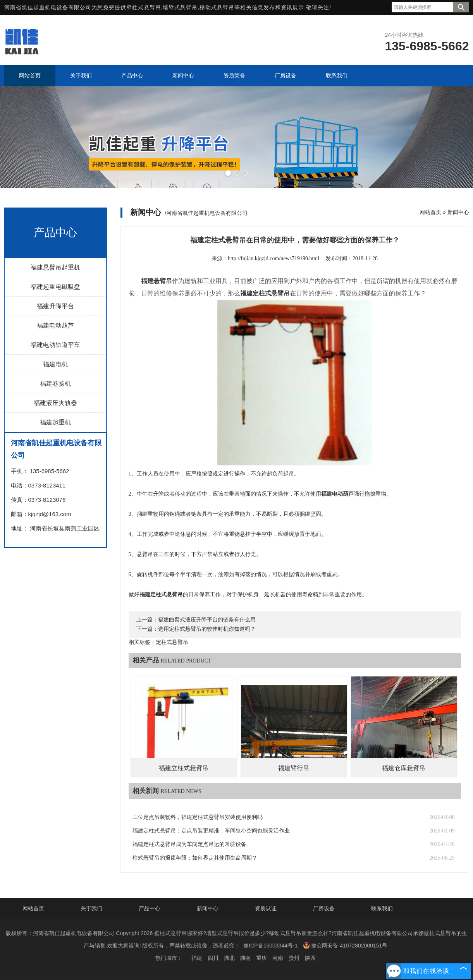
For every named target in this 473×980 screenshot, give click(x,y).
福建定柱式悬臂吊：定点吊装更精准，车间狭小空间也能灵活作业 (211, 831)
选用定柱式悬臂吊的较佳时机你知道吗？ (207, 629)
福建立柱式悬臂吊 (184, 768)
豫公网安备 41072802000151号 (345, 945)
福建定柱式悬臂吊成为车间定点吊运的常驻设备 (189, 844)
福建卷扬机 (55, 384)
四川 (213, 958)
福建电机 (55, 364)
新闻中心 (458, 212)
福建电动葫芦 (55, 325)
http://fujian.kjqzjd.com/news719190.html (273, 258)
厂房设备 (324, 908)
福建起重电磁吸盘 (55, 287)
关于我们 (91, 908)
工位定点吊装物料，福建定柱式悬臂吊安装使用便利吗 (198, 817)
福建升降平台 (55, 306)
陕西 (310, 958)
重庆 (261, 958)
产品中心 (150, 908)
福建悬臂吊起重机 (55, 267)
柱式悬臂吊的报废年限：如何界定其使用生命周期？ (195, 858)
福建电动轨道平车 (55, 345)
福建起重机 (55, 422)
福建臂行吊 (294, 768)
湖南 (245, 958)
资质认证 (266, 908)
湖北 (229, 958)
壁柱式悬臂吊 (144, 7)
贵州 (294, 958)
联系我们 (382, 908)
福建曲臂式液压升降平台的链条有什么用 (207, 620)
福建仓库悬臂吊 (404, 768)
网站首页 (430, 212)
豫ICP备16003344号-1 (270, 946)
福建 (197, 958)
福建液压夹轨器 (55, 403)
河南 (278, 958)
